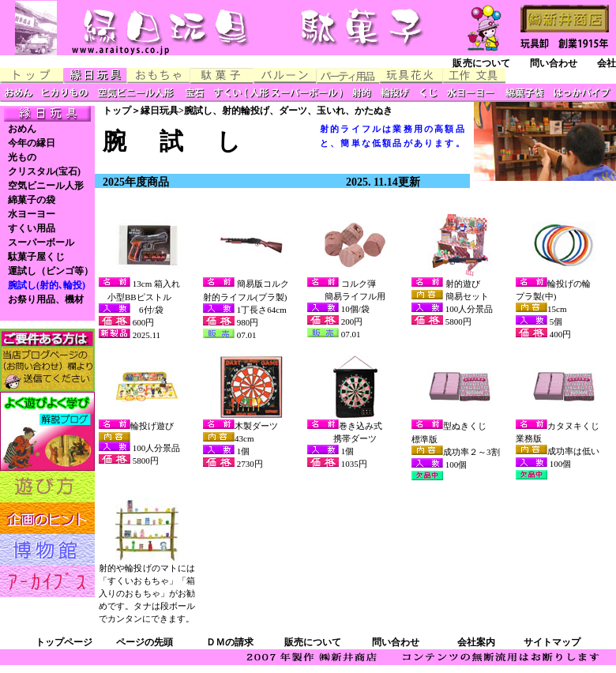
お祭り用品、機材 (46, 299)
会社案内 (476, 642)
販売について (481, 63)
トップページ (64, 642)
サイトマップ (552, 642)
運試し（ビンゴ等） (51, 271)
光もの (22, 157)
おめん (22, 129)
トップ (117, 111)
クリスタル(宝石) (44, 171)
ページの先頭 (145, 642)
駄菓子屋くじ (36, 257)
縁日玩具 (160, 111)
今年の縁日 (32, 143)
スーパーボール (41, 243)
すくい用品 (32, 228)
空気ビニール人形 (46, 186)
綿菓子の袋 (32, 200)
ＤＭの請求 (230, 642)
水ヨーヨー (32, 214)
